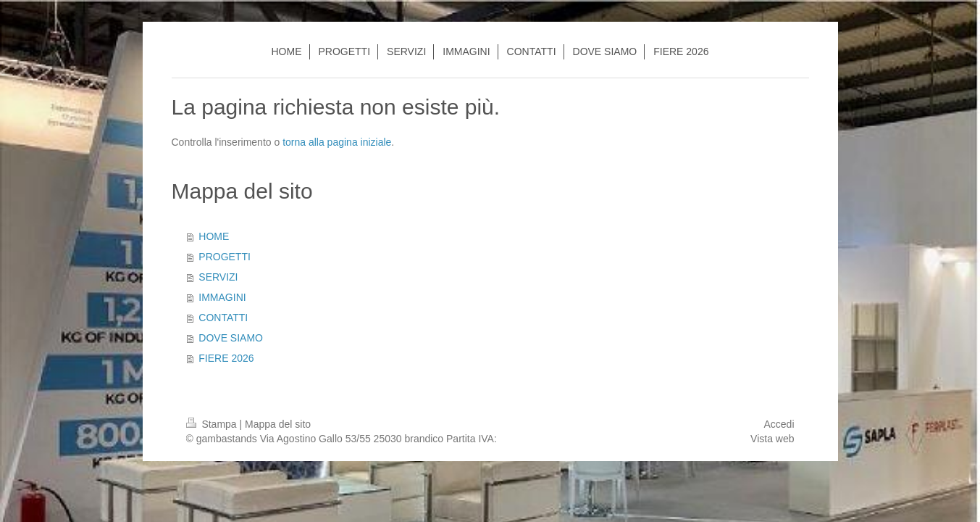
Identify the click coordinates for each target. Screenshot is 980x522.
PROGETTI (225, 257)
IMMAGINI (222, 297)
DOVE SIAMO (231, 338)
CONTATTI (223, 318)
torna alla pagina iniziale (337, 142)
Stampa (213, 424)
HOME (214, 236)
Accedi (779, 424)
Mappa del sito (278, 424)
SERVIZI (218, 277)
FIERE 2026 (226, 358)
